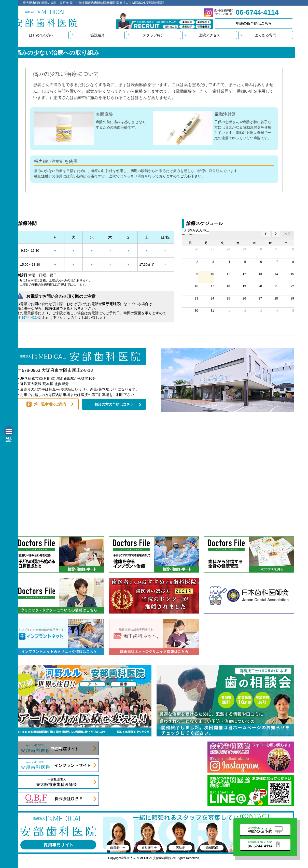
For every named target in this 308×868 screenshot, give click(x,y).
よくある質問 (265, 35)
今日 (288, 234)
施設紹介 (97, 35)
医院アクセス (209, 35)
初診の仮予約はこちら (254, 23)
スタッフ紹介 (153, 35)
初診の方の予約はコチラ (114, 404)
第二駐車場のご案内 (50, 404)
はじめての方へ (41, 35)
